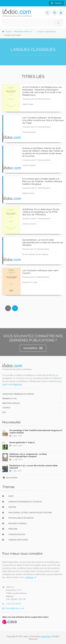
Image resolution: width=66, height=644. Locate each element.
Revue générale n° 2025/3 (22, 442)
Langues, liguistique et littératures (51, 31)
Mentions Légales (11, 403)
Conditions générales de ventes (18, 394)
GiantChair (46, 636)
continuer (30, 577)
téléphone (17, 384)
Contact (6, 408)
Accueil (8, 31)
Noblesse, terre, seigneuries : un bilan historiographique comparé (28, 455)
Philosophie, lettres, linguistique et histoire (31, 31)
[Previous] (8, 308)
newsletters (33, 348)
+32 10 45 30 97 (12, 604)
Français (56, 3)
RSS (4, 412)
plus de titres (10, 478)
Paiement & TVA (9, 399)
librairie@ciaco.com (13, 608)
